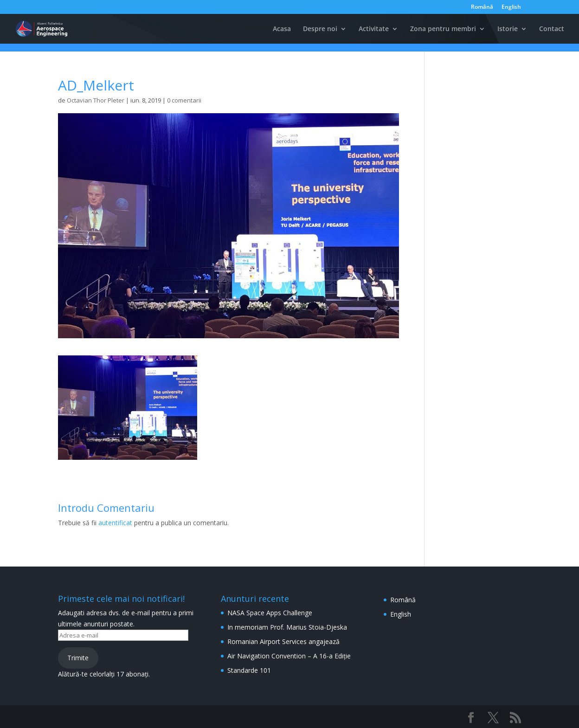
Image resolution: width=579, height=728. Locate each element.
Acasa (282, 29)
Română (482, 7)
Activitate (374, 29)
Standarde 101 (249, 670)
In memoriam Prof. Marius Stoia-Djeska (287, 627)
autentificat (115, 523)
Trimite (78, 658)
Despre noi (320, 29)
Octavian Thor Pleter (96, 100)
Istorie (508, 29)
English (511, 7)
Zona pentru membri (443, 29)
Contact (552, 29)
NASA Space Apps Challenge (270, 613)
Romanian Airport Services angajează (283, 641)
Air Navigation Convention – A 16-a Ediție (289, 656)
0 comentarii (184, 100)
